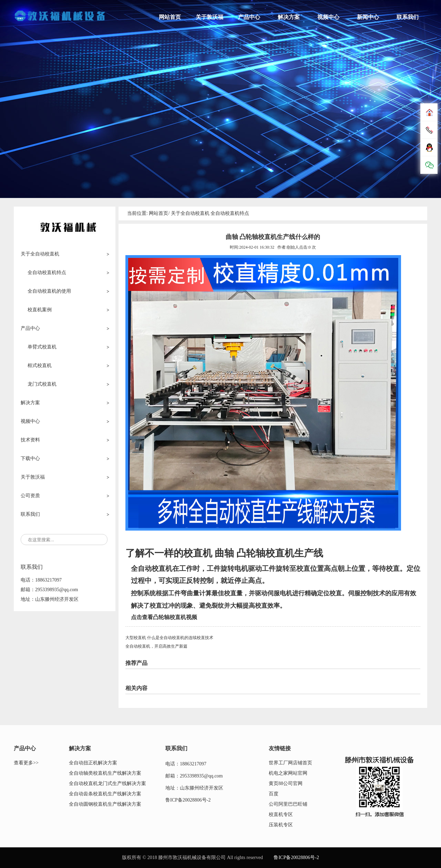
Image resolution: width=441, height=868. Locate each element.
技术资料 (30, 440)
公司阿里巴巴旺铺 (288, 804)
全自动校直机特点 (230, 213)
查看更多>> (26, 763)
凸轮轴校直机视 (172, 617)
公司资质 (30, 496)
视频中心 (328, 17)
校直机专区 (281, 814)
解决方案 (289, 17)
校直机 (199, 553)
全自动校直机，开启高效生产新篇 (156, 646)
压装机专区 (281, 825)
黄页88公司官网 (286, 783)
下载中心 (30, 458)
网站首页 (170, 17)
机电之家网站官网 (288, 773)
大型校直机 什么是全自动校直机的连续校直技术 (169, 638)
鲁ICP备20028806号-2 (188, 800)
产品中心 (249, 17)
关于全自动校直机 (40, 254)
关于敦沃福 (209, 17)
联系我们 (408, 17)
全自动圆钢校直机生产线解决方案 (105, 804)
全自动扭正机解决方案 (93, 763)
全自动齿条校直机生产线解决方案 (105, 794)
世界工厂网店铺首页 (290, 763)
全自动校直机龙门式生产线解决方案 (107, 783)
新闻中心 (368, 17)
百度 (274, 794)
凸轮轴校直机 (265, 553)
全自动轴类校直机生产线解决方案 (105, 773)
